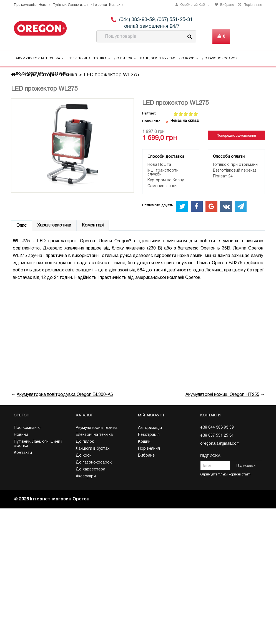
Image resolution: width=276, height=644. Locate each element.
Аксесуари (58, 74)
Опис (22, 226)
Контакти (116, 5)
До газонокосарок (220, 58)
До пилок (125, 58)
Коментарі (93, 225)
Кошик (144, 442)
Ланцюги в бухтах (158, 58)
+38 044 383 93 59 (217, 428)
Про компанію (25, 5)
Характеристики (54, 225)
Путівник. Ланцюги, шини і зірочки (80, 5)
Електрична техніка (89, 58)
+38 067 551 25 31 (217, 436)
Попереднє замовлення (236, 135)
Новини (45, 5)
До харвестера (30, 74)
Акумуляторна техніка (40, 58)
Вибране (146, 456)
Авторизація (150, 428)
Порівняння (149, 449)
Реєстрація (149, 435)
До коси (189, 58)
